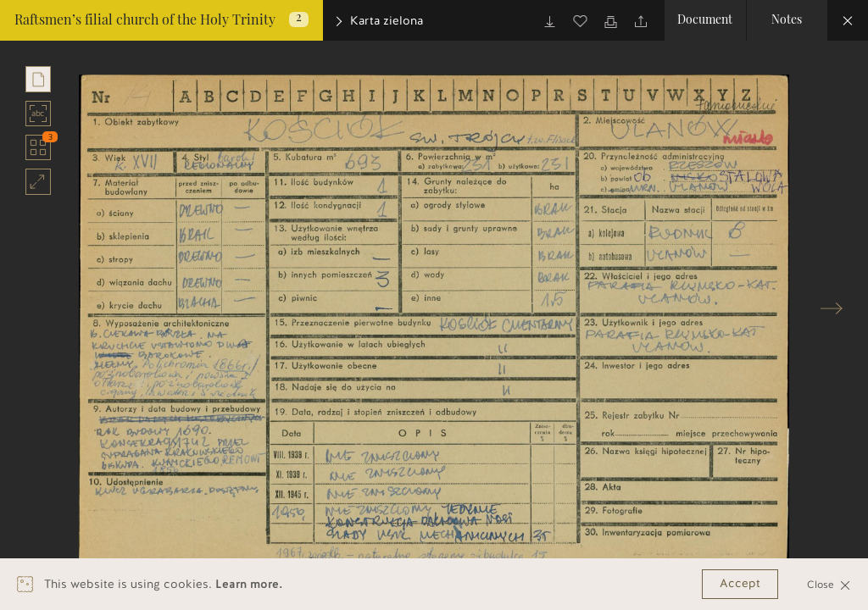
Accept (740, 583)
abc (39, 114)
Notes (787, 20)
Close (829, 584)
